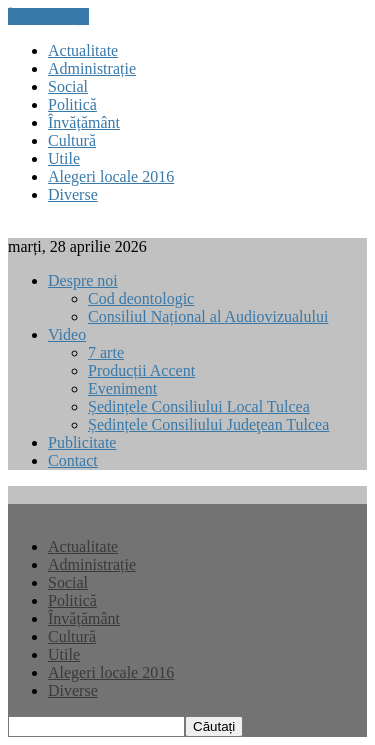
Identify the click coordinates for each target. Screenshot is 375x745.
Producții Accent (141, 370)
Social (68, 86)
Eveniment (122, 388)
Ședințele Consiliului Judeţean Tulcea (208, 424)
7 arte (106, 352)
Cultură (72, 140)
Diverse (73, 194)
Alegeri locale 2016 (111, 176)
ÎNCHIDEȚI (48, 16)
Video (67, 334)
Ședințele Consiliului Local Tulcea (199, 406)
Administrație (92, 68)
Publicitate (82, 442)
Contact (73, 460)
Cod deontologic (141, 298)
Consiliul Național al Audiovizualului (208, 316)
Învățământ (84, 122)
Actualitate (83, 50)
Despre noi (83, 280)
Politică (72, 104)
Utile (64, 158)
